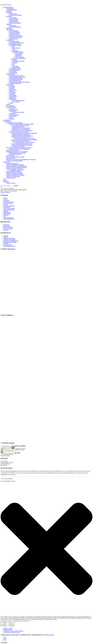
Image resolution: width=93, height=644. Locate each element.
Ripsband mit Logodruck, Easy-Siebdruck (25, 138)
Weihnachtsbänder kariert (15, 81)
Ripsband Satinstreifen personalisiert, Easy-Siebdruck (25, 140)
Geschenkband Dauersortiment (16, 43)
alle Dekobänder (13, 14)
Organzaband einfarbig (15, 32)
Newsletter (6, 230)
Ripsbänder (9, 28)
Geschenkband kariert (14, 70)
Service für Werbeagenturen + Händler (15, 157)
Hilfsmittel (12, 119)
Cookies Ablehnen (15, 635)
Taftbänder (9, 24)
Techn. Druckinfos (11, 158)
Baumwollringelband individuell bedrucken (22, 145)
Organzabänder (10, 29)
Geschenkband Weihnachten (16, 79)
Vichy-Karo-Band (8, 245)
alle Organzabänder (14, 31)
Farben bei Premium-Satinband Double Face (17, 167)
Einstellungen (4, 643)
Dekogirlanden (13, 95)
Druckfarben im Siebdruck (18, 146)
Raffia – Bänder (13, 90)
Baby (13, 47)
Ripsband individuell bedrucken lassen (21, 137)
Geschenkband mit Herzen (18, 61)
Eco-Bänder (9, 11)
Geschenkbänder (10, 40)
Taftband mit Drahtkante (15, 27)
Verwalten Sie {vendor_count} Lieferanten (13, 631)
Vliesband (6, 244)
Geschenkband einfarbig (15, 44)
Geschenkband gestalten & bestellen (21, 125)
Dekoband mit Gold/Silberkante (11, 241)
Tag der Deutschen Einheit (18, 100)
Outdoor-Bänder (13, 96)
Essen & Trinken (16, 48)
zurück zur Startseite (5, 192)
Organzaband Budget (14, 33)
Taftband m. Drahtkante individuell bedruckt (23, 136)
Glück (14, 49)
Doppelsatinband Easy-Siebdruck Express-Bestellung (25, 133)
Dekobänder (9, 12)
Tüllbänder (12, 91)
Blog (5, 179)
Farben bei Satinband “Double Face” (15, 169)
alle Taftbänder (13, 26)
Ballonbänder (12, 98)
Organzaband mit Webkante (10, 242)
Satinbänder (9, 16)
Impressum (6, 215)
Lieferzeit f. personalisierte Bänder (14, 161)
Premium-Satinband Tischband (14, 171)
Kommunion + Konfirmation (19, 58)
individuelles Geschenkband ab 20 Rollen (19, 132)
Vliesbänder (12, 87)
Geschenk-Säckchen (14, 115)
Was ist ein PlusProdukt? (9, 208)
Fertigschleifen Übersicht (18, 112)
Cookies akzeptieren (6, 635)
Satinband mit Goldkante (15, 23)
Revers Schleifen (16, 102)
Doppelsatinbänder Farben (18, 127)
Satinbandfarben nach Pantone (16, 170)
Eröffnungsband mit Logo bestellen (18, 153)
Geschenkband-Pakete (12, 10)
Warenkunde (6, 201)
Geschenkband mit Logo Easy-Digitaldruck (19, 149)
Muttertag (14, 60)
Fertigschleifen (13, 111)
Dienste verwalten (8, 630)
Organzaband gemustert (15, 35)
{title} (5, 637)
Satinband (6, 236)
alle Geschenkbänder (14, 41)
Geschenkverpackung (11, 107)
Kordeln (11, 103)
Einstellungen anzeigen (26, 635)
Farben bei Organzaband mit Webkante (15, 175)
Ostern (14, 64)
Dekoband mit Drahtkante (15, 15)
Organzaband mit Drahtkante (16, 36)
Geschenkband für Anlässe (16, 45)
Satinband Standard (14, 19)
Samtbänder (12, 94)
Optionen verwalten (8, 628)
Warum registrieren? (8, 203)
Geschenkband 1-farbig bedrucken (14, 123)
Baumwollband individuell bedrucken (21, 141)
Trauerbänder (15, 66)
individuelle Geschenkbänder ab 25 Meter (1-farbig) (21, 124)
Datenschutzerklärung (9, 218)
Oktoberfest (15, 62)
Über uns (6, 199)
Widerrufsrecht (7, 212)
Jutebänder (12, 89)
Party (13, 65)
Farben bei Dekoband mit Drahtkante (15, 165)
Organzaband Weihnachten (16, 37)
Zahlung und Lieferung (9, 210)
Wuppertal (14, 471)
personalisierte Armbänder (13, 150)
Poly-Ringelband (13, 73)
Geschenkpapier (13, 116)
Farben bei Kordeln (11, 178)
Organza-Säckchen (14, 39)
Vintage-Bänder (13, 72)
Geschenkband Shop (8, 7)
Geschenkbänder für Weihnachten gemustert (20, 82)
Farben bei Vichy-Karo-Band (13, 177)
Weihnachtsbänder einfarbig (16, 78)
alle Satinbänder (13, 18)
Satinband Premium (14, 22)
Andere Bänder (10, 85)
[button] (46, 549)
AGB (5, 216)
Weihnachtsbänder (11, 74)
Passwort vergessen (11, 183)
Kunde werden (7, 226)
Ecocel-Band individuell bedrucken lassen (22, 144)
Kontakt (5, 180)
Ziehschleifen (18, 56)
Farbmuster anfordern (9, 202)
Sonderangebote (10, 8)
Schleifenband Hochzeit (18, 52)
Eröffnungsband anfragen (15, 154)
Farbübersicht (7, 162)
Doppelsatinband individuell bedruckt (21, 135)
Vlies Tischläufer (10, 106)
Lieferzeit (6, 205)
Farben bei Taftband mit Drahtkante (15, 174)
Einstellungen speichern (37, 635)
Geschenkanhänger (14, 110)
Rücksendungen (7, 214)
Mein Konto (6, 182)
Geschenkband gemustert (15, 69)
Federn (11, 117)
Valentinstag (15, 51)
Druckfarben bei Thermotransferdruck (21, 128)
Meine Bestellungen (8, 227)
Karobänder (12, 86)
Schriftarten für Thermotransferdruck (21, 129)
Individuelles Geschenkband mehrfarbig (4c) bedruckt (19, 148)
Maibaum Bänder (16, 68)
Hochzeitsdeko (19, 54)
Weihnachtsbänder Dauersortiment (17, 77)
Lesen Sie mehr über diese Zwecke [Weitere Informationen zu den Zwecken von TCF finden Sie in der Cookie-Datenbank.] (12, 632)
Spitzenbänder (13, 93)
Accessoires (12, 108)
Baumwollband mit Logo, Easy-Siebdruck (25, 142)
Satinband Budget (13, 20)
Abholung (6, 211)
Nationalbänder (13, 99)
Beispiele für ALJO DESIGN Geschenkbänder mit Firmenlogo (21, 159)
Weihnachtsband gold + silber (16, 75)
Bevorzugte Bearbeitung (9, 206)
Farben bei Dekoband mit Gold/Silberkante (16, 166)
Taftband (6, 237)
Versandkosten (7, 207)
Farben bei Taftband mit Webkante (14, 173)
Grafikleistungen (10, 156)
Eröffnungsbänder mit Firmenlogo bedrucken (17, 152)
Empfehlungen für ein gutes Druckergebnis (22, 131)
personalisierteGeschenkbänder (7, 121)
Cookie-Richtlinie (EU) (9, 219)
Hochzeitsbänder (19, 53)
